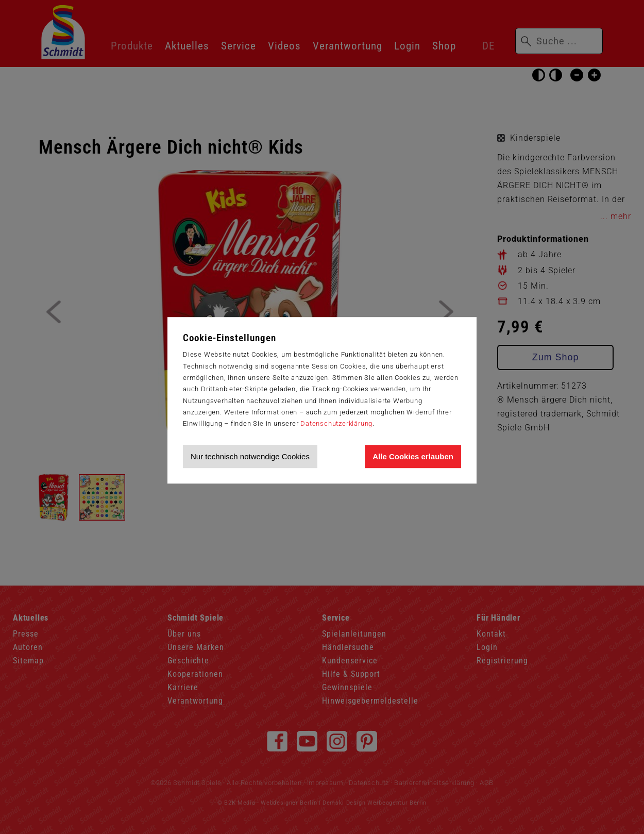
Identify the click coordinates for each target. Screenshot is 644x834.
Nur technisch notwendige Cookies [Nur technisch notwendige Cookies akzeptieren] (250, 456)
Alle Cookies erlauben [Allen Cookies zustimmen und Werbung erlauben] (413, 456)
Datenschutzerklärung (336, 423)
